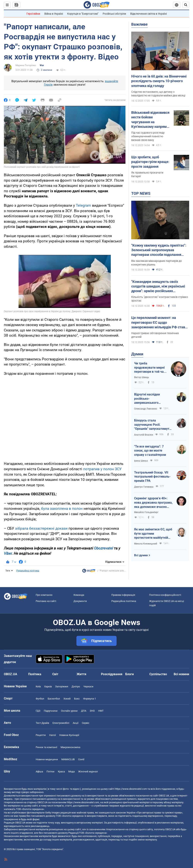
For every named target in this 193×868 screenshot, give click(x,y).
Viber (8, 553)
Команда (79, 595)
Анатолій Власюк (144, 435)
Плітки (50, 772)
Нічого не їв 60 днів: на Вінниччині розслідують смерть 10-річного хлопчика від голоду (159, 81)
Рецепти (41, 735)
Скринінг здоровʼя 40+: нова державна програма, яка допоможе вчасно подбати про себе (153, 503)
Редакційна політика (28, 571)
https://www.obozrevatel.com (131, 789)
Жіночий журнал (88, 772)
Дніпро (76, 686)
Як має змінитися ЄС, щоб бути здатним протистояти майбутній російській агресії (153, 534)
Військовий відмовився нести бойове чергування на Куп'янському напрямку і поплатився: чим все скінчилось (151, 120)
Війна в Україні (54, 14)
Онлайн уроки (69, 711)
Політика (35, 674)
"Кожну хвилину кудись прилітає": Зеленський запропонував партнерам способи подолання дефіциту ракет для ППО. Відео (159, 250)
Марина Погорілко (26, 65)
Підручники (51, 711)
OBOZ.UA (164, 796)
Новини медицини (47, 759)
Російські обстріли (114, 14)
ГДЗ (38, 711)
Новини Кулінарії (69, 735)
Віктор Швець (142, 377)
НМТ (101, 711)
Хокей (67, 699)
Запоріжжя (62, 686)
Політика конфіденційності (165, 595)
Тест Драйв (42, 723)
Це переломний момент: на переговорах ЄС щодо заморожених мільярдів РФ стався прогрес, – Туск (160, 323)
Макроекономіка (70, 747)
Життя (81, 674)
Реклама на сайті (46, 601)
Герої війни (33, 14)
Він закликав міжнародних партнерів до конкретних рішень (157, 263)
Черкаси (88, 686)
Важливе (139, 24)
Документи (80, 601)
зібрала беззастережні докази (42, 528)
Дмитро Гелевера (144, 487)
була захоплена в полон (62, 509)
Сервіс (86, 723)
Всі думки (141, 555)
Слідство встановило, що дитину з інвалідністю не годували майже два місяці (158, 94)
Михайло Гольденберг (146, 512)
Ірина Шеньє (141, 461)
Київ (38, 686)
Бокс (77, 699)
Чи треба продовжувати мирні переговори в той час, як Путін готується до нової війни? (150, 368)
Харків (48, 686)
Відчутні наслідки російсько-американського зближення (147, 399)
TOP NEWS (141, 193)
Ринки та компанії (46, 747)
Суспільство (158, 674)
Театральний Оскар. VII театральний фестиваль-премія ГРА (152, 477)
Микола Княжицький (146, 544)
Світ (55, 674)
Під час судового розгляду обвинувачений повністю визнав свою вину (148, 136)
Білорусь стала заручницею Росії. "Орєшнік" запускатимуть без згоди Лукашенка (153, 425)
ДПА (84, 711)
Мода (72, 772)
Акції (76, 723)
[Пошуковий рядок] (186, 5)
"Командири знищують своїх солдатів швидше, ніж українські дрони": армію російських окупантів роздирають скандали (158, 287)
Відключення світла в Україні (149, 14)
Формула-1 (90, 699)
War (42, 65)
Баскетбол (54, 699)
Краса (61, 772)
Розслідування (112, 674)
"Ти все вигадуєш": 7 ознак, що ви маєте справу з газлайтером (150, 451)
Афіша (39, 772)
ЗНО (92, 711)
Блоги (130, 674)
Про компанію (44, 595)
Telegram (84, 205)
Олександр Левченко (146, 409)
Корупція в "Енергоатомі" (83, 14)
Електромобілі (61, 723)
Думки (137, 354)
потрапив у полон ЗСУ (102, 469)
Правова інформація (123, 595)
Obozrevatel (104, 548)
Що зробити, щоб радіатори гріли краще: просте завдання (150, 162)
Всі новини (181, 674)
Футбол (40, 699)
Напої (52, 735)
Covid (81, 759)
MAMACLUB (68, 759)
